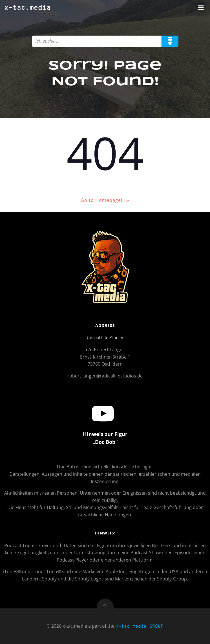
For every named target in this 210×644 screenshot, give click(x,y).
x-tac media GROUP (140, 626)
